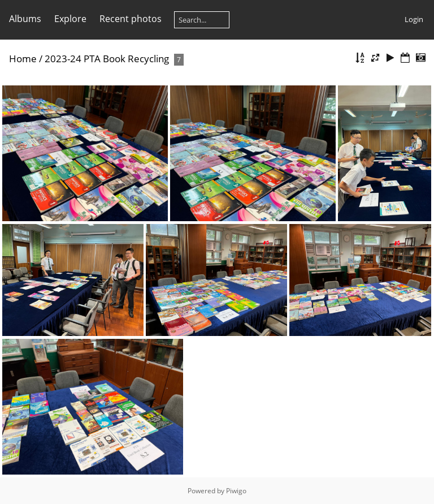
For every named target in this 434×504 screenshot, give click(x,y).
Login (414, 19)
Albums (25, 19)
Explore (70, 19)
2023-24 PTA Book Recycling (108, 59)
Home (23, 59)
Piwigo (236, 491)
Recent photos (131, 19)
